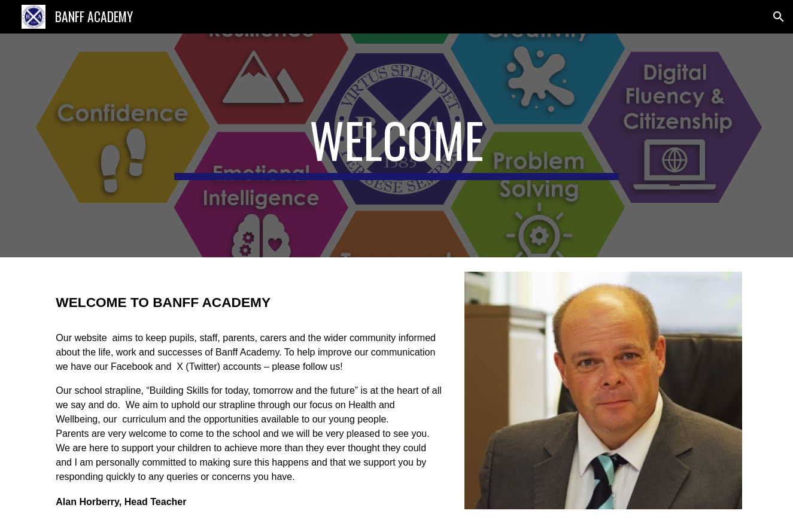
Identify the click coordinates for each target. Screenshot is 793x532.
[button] (779, 17)
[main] (397, 145)
